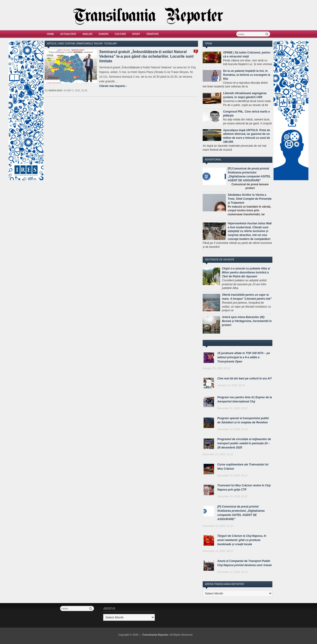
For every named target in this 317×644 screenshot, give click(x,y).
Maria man (55, 91)
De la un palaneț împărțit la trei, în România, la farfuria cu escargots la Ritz (247, 75)
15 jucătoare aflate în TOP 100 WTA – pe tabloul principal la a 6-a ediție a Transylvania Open (244, 357)
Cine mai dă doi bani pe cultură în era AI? (245, 378)
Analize (88, 34)
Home (50, 34)
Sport (136, 34)
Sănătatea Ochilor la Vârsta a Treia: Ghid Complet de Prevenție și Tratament (250, 199)
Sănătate (153, 34)
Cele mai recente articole (223, 343)
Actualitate (68, 34)
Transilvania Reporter (155, 635)
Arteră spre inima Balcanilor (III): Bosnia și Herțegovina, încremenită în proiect (247, 321)
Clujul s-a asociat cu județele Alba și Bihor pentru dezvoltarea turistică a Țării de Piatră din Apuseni (246, 272)
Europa (104, 34)
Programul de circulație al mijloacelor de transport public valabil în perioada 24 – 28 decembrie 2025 (244, 443)
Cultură (120, 34)
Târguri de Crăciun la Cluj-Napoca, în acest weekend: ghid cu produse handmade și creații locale (242, 540)
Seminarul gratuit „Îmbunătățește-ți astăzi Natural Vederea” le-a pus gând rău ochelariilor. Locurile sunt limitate (146, 56)
